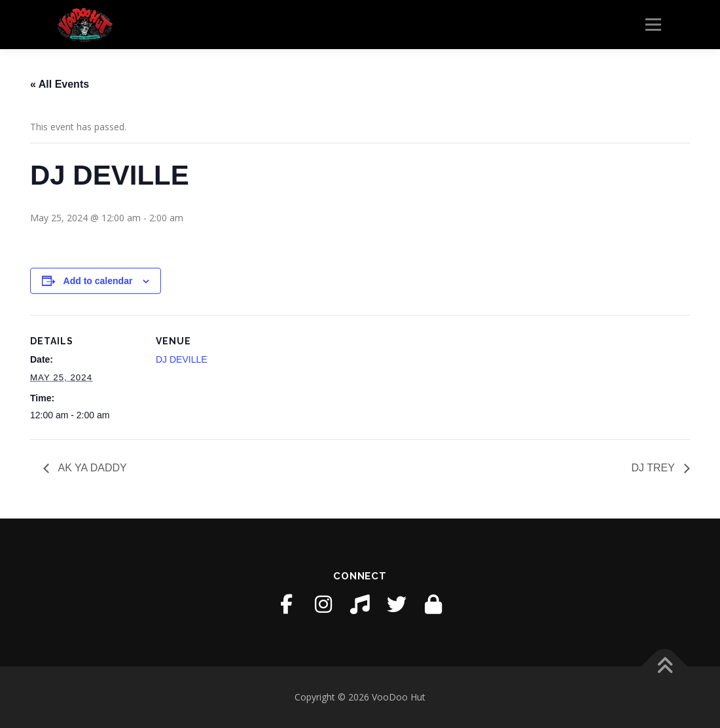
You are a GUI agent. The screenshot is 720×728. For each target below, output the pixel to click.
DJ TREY (654, 468)
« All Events (60, 84)
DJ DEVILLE (182, 359)
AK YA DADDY (91, 468)
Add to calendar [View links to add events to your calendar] (98, 281)
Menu (653, 25)
